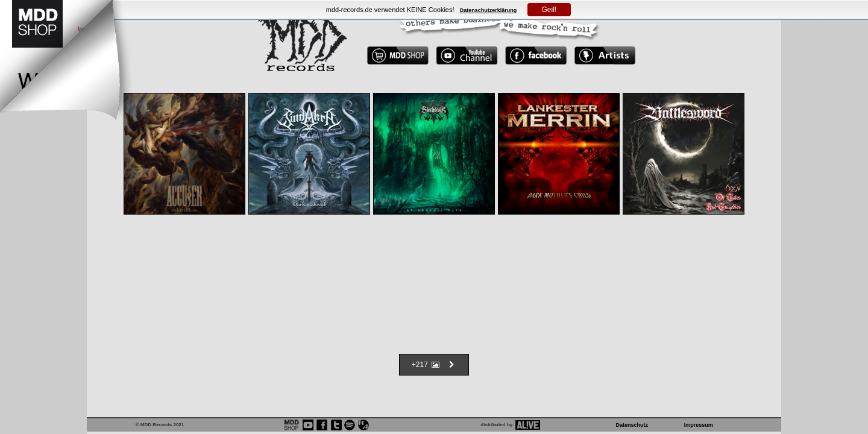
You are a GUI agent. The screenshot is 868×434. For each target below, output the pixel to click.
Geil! (549, 10)
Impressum (699, 425)
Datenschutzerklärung (489, 10)
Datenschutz (632, 425)
